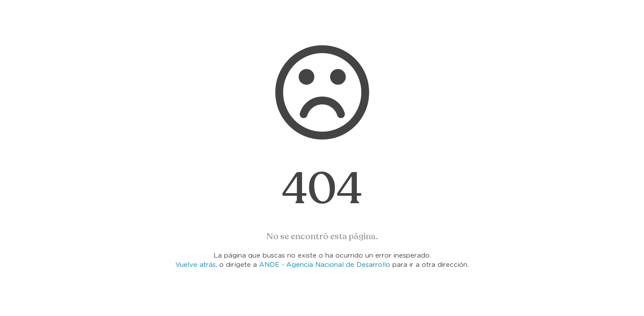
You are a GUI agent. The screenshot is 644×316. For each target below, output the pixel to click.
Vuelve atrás (196, 265)
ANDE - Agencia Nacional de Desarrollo (325, 265)
